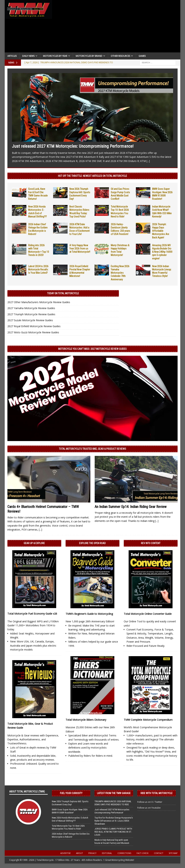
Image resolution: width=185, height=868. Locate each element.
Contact (159, 853)
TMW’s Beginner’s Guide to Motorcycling (89, 614)
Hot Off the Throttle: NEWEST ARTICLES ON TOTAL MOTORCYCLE (92, 176)
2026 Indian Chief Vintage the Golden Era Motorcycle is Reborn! (71, 835)
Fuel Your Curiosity (71, 793)
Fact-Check (143, 853)
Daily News (28, 56)
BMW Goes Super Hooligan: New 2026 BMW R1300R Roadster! (70, 811)
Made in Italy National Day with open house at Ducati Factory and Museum (112, 841)
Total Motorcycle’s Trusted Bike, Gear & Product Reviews (92, 449)
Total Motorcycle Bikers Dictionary (86, 720)
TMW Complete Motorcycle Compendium (148, 720)
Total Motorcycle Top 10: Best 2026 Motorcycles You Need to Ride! (68, 827)
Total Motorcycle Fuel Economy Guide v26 (32, 614)
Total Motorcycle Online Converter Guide (148, 614)
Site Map (173, 853)
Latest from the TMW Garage (114, 793)
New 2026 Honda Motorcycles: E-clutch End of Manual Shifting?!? (70, 819)
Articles (12, 56)
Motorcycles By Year (55, 56)
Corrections (124, 853)
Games (142, 56)
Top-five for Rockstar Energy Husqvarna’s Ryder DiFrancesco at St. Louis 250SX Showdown (114, 821)
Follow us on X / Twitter (150, 802)
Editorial (107, 853)
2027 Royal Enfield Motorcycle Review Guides (34, 326)
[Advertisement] (116, 27)
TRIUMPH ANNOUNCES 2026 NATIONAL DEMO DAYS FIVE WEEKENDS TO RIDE (113, 803)
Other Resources (120, 56)
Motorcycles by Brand (89, 56)
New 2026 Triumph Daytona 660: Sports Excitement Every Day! (70, 803)
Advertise (65, 853)
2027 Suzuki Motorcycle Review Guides (30, 320)
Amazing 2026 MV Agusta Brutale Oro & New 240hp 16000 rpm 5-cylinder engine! (162, 252)
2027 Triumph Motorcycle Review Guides (31, 314)
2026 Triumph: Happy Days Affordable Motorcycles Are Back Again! (161, 231)
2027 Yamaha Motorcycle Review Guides (31, 308)
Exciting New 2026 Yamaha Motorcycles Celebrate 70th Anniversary (120, 273)
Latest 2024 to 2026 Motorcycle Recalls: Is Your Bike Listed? (38, 270)
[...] (148, 161)
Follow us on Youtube (149, 808)
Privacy (92, 853)
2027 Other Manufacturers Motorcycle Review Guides (39, 302)
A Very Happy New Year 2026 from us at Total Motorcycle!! (80, 249)
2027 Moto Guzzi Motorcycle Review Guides (33, 332)
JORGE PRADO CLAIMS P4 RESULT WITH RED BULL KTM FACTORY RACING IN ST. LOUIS (113, 832)
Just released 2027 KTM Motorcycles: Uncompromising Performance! (73, 146)
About (79, 853)
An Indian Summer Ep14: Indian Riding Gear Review (131, 507)
